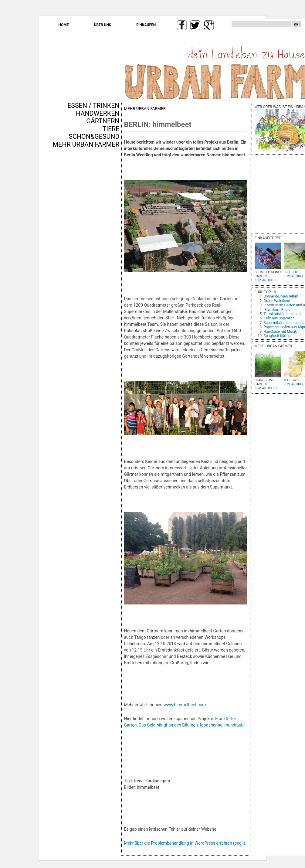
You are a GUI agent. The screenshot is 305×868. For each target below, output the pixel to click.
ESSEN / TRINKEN (93, 106)
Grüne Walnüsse (277, 301)
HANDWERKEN (98, 113)
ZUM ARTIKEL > (266, 280)
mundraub (234, 725)
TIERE (111, 129)
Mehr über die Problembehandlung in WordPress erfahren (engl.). (185, 843)
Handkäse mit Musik (280, 332)
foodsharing (211, 725)
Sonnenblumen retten (281, 296)
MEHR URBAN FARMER (86, 144)
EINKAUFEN (146, 25)
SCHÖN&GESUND (94, 136)
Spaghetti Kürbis (277, 336)
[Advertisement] (102, 252)
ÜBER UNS (103, 25)
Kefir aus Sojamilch (279, 318)
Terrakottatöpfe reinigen (283, 314)
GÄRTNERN (103, 121)
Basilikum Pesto (277, 310)
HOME (64, 25)
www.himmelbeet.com (185, 705)
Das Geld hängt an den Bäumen (168, 725)
